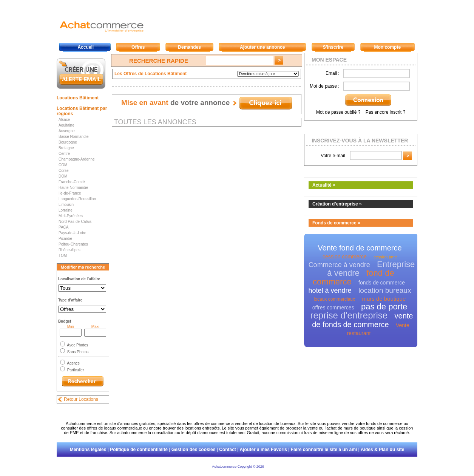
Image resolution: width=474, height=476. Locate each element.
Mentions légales (88, 450)
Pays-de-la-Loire (72, 233)
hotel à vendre (330, 291)
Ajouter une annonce (262, 47)
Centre (64, 154)
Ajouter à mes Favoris (263, 450)
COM (63, 165)
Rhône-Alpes (69, 250)
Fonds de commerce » (336, 223)
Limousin (66, 205)
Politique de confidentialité (139, 450)
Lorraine (66, 210)
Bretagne (66, 148)
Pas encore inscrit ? (385, 112)
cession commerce (345, 257)
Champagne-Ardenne (77, 159)
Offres (138, 47)
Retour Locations (81, 399)
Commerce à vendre (339, 265)
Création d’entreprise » (337, 204)
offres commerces (333, 308)
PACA (64, 227)
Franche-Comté (72, 182)
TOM (63, 256)
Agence (73, 363)
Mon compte (387, 47)
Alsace (64, 120)
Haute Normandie (73, 188)
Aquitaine (66, 125)
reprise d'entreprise (349, 315)
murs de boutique (384, 299)
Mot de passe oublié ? (338, 112)
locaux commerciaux (334, 299)
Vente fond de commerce (360, 248)
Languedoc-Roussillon (77, 199)
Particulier (75, 370)
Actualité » (324, 185)
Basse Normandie (73, 137)
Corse (64, 171)
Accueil (86, 47)
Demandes (189, 47)
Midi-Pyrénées (71, 216)
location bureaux (385, 290)
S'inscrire (333, 47)
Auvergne (67, 131)
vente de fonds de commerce (362, 320)
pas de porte (384, 307)
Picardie (65, 239)
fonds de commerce (382, 283)
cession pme (385, 257)
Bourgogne (68, 142)
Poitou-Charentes (73, 244)
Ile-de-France (70, 193)
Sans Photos (77, 352)
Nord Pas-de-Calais (75, 222)
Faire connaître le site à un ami (324, 450)
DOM (63, 176)
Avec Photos (77, 345)
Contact (228, 450)
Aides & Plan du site (382, 450)
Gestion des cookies (194, 450)
